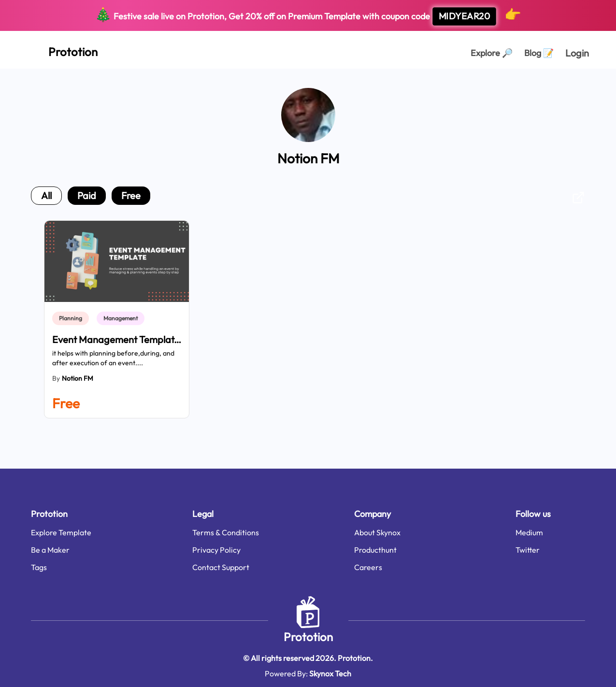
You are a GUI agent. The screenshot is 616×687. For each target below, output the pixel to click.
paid (87, 195)
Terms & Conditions (226, 532)
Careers (368, 567)
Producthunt (375, 550)
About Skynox (377, 532)
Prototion (308, 637)
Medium (529, 532)
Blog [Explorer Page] (539, 53)
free (131, 195)
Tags (39, 567)
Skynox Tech (330, 673)
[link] (72, 318)
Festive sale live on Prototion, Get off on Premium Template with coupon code (308, 16)
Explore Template (61, 532)
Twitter (528, 550)
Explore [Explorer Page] (492, 53)
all (46, 195)
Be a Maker (50, 550)
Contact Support (221, 567)
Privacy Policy (216, 550)
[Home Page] (62, 50)
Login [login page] (577, 53)
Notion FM (78, 378)
